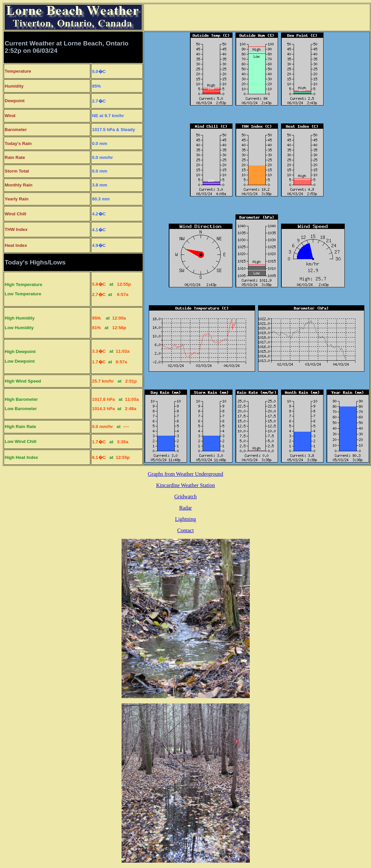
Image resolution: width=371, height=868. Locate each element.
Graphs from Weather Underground (185, 474)
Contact (186, 530)
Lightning (185, 519)
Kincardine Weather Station (185, 485)
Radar (185, 508)
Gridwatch (186, 497)
